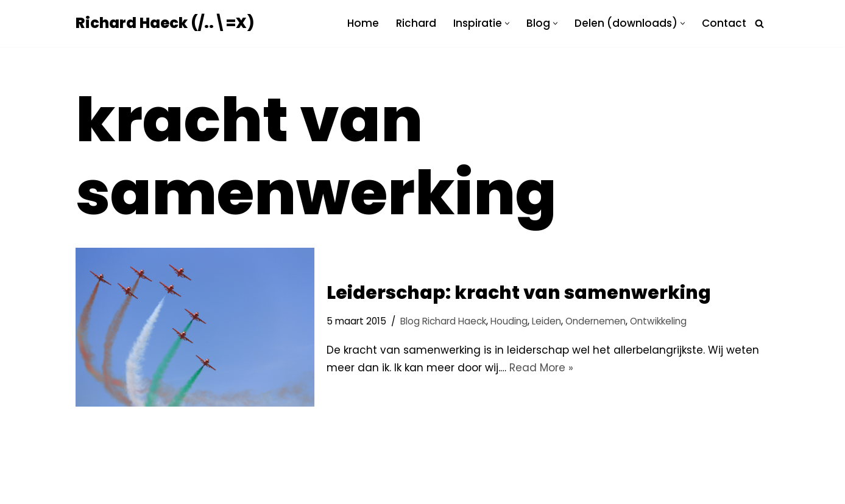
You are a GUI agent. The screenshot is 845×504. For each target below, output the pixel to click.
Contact (724, 23)
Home (363, 23)
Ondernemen (596, 321)
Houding (509, 321)
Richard (416, 23)
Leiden (546, 321)
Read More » (541, 368)
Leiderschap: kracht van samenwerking (519, 293)
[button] (507, 23)
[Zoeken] (759, 23)
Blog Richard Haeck (443, 321)
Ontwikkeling (658, 321)
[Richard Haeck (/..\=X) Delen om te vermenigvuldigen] (165, 23)
